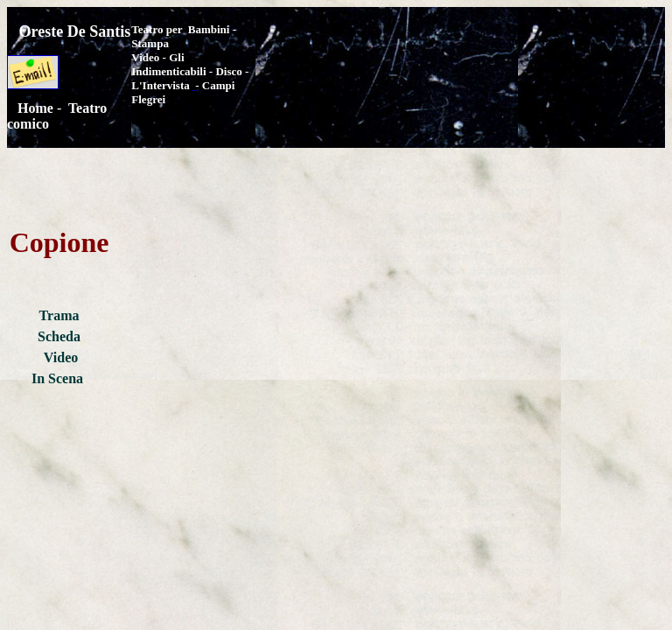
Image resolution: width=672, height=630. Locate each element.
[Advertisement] (460, 57)
